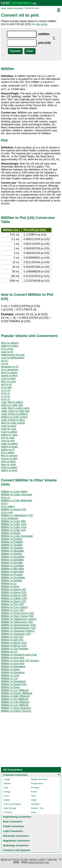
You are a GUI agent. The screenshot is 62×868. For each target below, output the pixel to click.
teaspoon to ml (10, 367)
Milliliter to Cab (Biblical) (15, 702)
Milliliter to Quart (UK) (14, 601)
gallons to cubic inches (14, 417)
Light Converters (13, 831)
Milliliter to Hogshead (13, 681)
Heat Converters (13, 821)
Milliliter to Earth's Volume (16, 711)
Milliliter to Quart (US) (14, 509)
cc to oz (6, 396)
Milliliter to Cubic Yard (14, 524)
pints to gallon (9, 467)
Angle (34, 800)
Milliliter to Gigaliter (12, 548)
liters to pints (8, 464)
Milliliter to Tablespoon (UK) (17, 622)
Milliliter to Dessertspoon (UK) (19, 628)
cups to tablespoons (13, 358)
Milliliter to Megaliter (13, 551)
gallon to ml (8, 450)
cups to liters (8, 378)
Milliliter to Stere (10, 669)
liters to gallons (10, 343)
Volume (7, 783)
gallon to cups (9, 435)
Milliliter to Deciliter (12, 563)
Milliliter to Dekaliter (12, 560)
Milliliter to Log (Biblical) (15, 705)
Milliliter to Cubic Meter (14, 492)
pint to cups (8, 438)
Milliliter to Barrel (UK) (14, 595)
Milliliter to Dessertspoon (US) (19, 625)
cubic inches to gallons (14, 414)
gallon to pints (9, 470)
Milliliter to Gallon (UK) (14, 598)
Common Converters (15, 775)
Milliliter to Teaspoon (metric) (18, 631)
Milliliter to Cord (10, 675)
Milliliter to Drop (10, 586)
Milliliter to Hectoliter (13, 557)
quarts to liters (9, 375)
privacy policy (38, 859)
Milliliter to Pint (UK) (13, 604)
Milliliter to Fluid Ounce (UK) (17, 616)
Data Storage (10, 808)
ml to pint (6, 387)
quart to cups (9, 429)
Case (33, 812)
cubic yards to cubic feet (15, 411)
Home (3, 8)
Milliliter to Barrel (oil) (13, 589)
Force (6, 796)
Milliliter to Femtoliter (13, 578)
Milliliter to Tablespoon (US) (17, 515)
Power (34, 792)
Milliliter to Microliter (13, 569)
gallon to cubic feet (12, 405)
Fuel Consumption (12, 804)
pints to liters (8, 461)
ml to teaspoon (10, 370)
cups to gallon (9, 432)
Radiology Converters (16, 845)
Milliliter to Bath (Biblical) (15, 696)
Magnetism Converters (17, 841)
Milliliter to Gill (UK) (12, 640)
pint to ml (6, 384)
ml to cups (7, 349)
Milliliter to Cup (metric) (15, 607)
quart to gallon (9, 444)
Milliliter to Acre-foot (13, 658)
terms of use (20, 859)
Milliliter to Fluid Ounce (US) (17, 613)
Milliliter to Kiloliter (12, 554)
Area (6, 788)
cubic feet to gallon (12, 402)
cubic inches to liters (13, 420)
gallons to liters (10, 346)
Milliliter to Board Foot (14, 684)
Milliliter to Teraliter (12, 545)
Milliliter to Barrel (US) (14, 592)
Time (33, 796)
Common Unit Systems (17, 850)
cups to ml (7, 352)
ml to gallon (8, 453)
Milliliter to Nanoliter (13, 572)
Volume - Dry (37, 808)
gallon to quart (9, 447)
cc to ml (6, 390)
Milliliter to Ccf (9, 652)
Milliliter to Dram (10, 687)
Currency (8, 812)
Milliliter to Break (11, 533)
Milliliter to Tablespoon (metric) (19, 619)
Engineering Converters (17, 817)
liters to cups (8, 381)
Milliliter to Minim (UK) (14, 646)
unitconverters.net (38, 862)
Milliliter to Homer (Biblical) (17, 693)
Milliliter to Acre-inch (13, 664)
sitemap (52, 859)
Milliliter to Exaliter (12, 539)
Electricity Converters (16, 836)
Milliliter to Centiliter (12, 566)
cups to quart (9, 426)
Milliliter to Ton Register (15, 649)
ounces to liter (9, 458)
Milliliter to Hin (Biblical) (15, 699)
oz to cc (6, 399)
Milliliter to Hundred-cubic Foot (19, 655)
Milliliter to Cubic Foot (14, 527)
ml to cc (6, 393)
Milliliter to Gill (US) (12, 637)
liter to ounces (9, 455)
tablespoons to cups (13, 355)
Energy (7, 792)
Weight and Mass (39, 779)
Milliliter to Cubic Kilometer (17, 495)
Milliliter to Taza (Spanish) (16, 708)
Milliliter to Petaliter (12, 542)
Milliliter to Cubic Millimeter (17, 500)
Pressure (35, 788)
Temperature (37, 783)
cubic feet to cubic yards (15, 408)
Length (7, 779)
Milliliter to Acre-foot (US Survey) (20, 661)
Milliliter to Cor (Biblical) (15, 690)
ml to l (5, 361)
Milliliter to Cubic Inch (13, 530)
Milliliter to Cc (9, 583)
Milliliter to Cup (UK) (13, 610)
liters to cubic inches (13, 423)
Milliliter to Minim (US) (14, 643)
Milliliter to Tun (9, 678)
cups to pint (8, 441)
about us (6, 859)
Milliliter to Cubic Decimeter (17, 536)
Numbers (35, 804)
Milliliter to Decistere (13, 672)
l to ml (5, 364)
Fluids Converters (14, 826)
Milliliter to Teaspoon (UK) (16, 634)
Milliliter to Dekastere (13, 666)
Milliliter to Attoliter (12, 581)
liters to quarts (9, 372)
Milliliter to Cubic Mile (13, 521)
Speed (7, 800)
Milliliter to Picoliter (12, 575)
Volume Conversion (15, 8)
